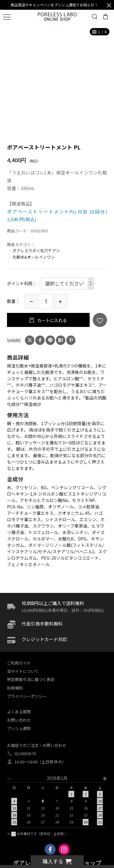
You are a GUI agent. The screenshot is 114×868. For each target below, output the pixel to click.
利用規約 (15, 688)
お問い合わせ (19, 720)
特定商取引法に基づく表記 (31, 679)
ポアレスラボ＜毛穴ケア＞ (36, 251)
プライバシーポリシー (27, 696)
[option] (57, 802)
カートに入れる (52, 320)
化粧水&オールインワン (34, 257)
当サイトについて (23, 671)
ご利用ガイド (19, 663)
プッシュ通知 (19, 728)
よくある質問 (19, 712)
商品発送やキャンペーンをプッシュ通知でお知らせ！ (54, 5)
